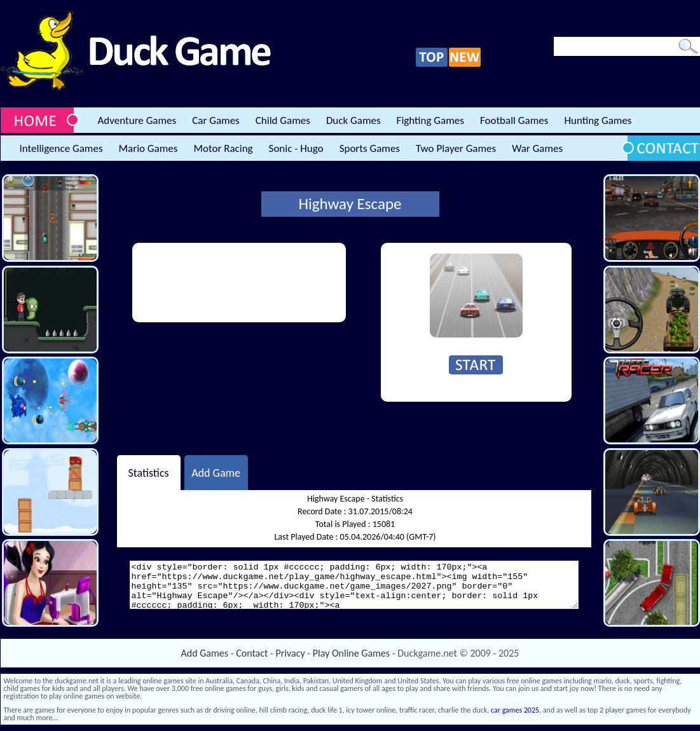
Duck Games (353, 120)
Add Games (205, 653)
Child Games (283, 120)
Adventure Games (137, 120)
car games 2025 (515, 710)
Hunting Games (598, 120)
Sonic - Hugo (296, 148)
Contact (252, 653)
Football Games (514, 120)
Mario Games (148, 148)
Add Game (216, 472)
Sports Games (370, 148)
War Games (537, 148)
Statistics (148, 472)
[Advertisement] (186, 283)
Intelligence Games (61, 148)
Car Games (216, 120)
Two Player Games (456, 148)
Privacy (291, 653)
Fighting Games (430, 120)
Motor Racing (223, 148)
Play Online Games (351, 653)
